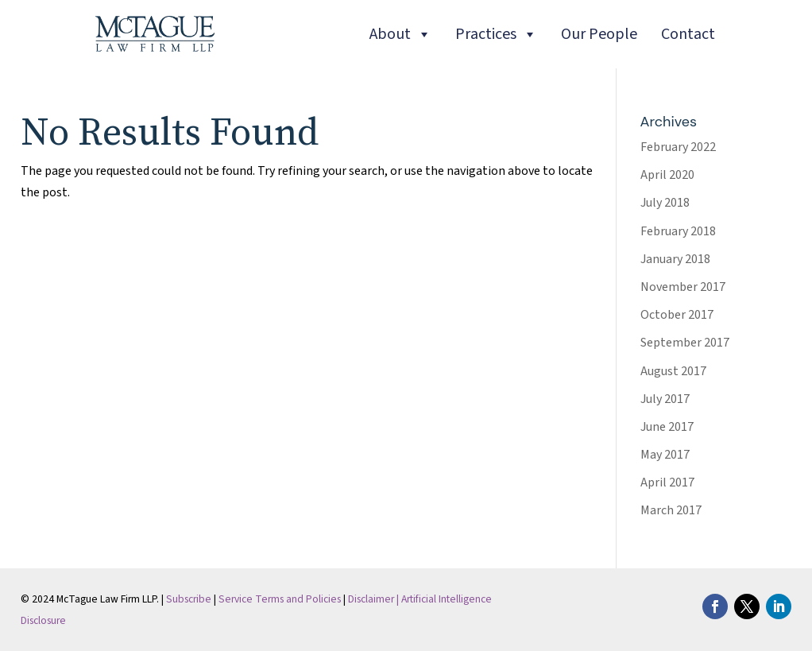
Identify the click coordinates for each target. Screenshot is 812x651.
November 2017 (683, 287)
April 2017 (667, 482)
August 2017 (673, 371)
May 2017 (665, 455)
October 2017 (677, 315)
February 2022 (678, 147)
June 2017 (667, 427)
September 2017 (685, 343)
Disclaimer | (375, 599)
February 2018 (678, 231)
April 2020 (667, 175)
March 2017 (671, 510)
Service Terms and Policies (280, 599)
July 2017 (665, 399)
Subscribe (189, 599)
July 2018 (665, 203)
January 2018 (675, 259)
